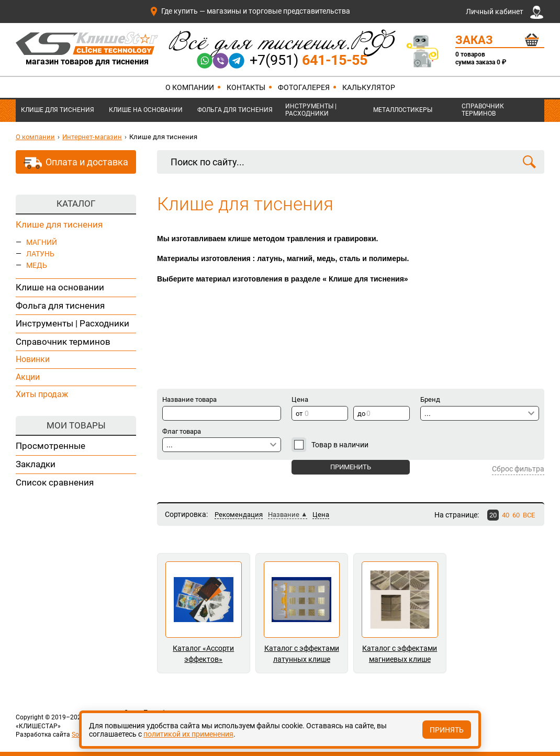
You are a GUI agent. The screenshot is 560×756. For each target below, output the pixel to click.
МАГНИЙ (42, 242)
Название (284, 515)
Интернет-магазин (92, 137)
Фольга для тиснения (235, 110)
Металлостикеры (403, 110)
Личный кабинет (505, 12)
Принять (447, 730)
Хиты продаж (42, 394)
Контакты (246, 87)
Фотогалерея (304, 87)
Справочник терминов (483, 110)
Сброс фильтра (518, 469)
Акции (28, 377)
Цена (321, 515)
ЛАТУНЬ (40, 254)
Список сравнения (55, 482)
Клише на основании (146, 110)
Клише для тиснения (58, 110)
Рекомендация (239, 515)
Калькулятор (369, 87)
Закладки (36, 464)
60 (516, 515)
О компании (190, 87)
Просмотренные (51, 446)
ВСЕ (529, 515)
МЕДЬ (37, 265)
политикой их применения (188, 734)
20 (493, 515)
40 (506, 515)
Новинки (33, 359)
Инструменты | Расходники (311, 110)
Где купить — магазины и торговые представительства (250, 11)
